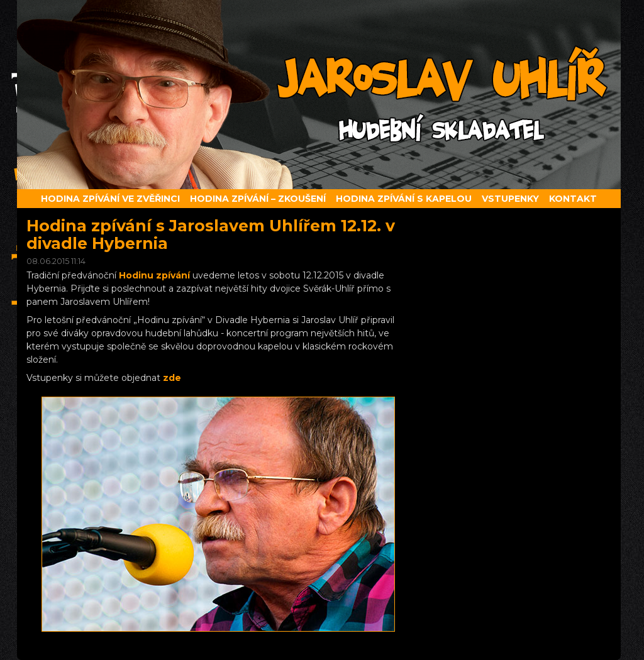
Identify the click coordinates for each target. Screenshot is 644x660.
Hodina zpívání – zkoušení (258, 199)
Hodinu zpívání (154, 275)
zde (172, 378)
